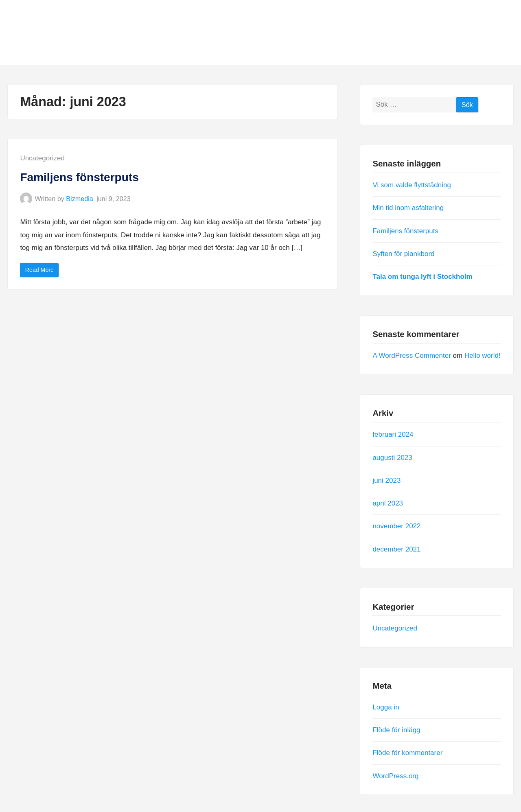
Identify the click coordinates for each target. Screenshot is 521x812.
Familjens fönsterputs (79, 177)
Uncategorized (42, 158)
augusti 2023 (392, 457)
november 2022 (396, 526)
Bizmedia (79, 199)
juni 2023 (386, 480)
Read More (42, 272)
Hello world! (483, 356)
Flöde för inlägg (396, 730)
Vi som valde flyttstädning (412, 185)
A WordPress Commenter (412, 356)
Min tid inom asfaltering (408, 208)
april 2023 (388, 503)
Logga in (386, 707)
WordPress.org (395, 776)
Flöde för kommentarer (407, 753)
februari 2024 (393, 434)
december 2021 (396, 549)
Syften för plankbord (403, 253)
